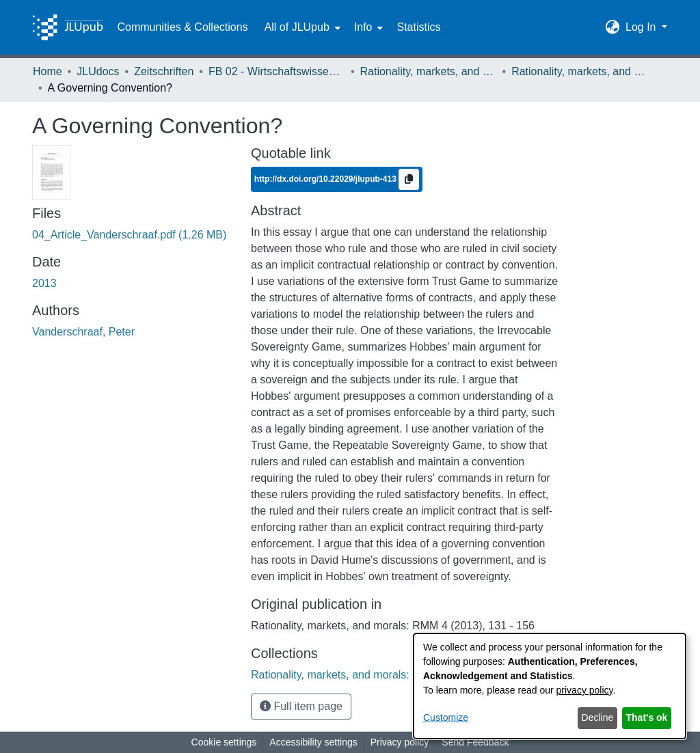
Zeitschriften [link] (164, 71)
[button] (613, 27)
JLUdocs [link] (98, 71)
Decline (598, 717)
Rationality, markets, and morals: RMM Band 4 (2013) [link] (580, 71)
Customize (446, 717)
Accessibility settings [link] (313, 742)
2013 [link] (44, 283)
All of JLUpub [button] (297, 27)
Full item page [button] (301, 706)
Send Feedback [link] (475, 742)
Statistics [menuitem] (418, 27)
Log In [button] (642, 27)
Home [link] (48, 71)
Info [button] (363, 27)
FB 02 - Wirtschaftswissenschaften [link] (277, 71)
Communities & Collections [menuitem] (182, 27)
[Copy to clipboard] (409, 179)
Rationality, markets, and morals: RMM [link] (429, 71)
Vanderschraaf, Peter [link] (83, 332)
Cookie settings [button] (224, 742)
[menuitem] (301, 27)
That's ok (647, 717)
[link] (129, 235)
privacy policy (585, 690)
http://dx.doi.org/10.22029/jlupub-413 (326, 178)
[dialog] (550, 686)
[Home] (68, 27)
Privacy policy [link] (400, 742)
